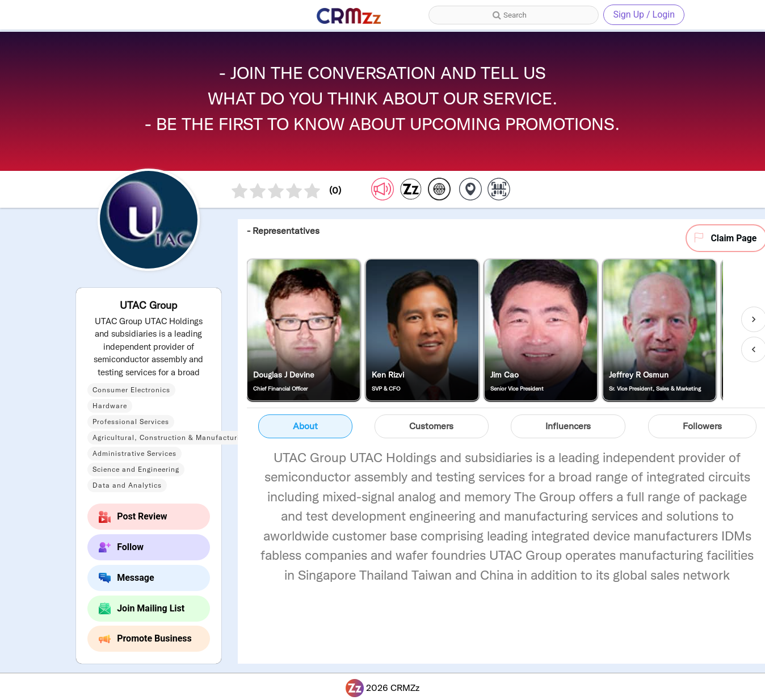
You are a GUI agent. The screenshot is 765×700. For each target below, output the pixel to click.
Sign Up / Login (644, 14)
